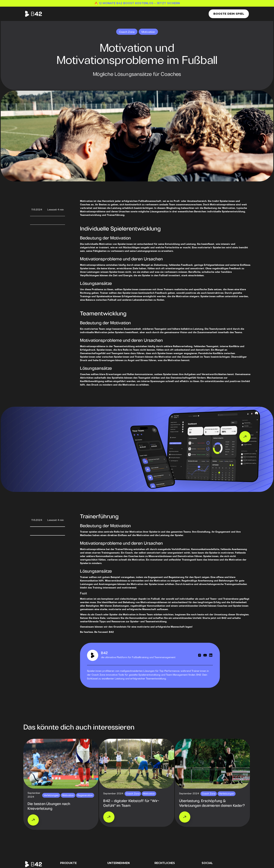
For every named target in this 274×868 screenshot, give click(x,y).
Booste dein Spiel (229, 14)
